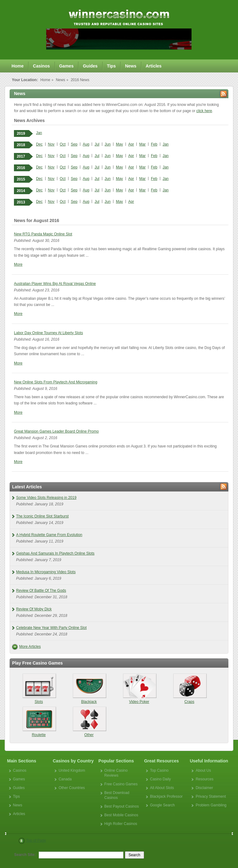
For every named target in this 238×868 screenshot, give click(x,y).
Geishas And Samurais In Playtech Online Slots (55, 553)
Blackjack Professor (166, 796)
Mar (142, 144)
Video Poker (139, 689)
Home (18, 66)
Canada (65, 779)
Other (89, 722)
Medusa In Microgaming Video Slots (46, 572)
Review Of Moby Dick (34, 609)
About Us (203, 770)
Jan (39, 133)
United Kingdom (72, 770)
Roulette (39, 722)
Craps (189, 689)
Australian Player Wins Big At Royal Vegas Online (55, 284)
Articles (154, 66)
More (18, 264)
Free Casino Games (121, 784)
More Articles (30, 647)
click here (204, 111)
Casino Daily (160, 779)
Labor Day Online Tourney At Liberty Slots (48, 333)
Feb (154, 144)
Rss (224, 94)
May (119, 144)
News (131, 66)
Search (134, 855)
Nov (51, 144)
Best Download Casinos (117, 795)
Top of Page (36, 840)
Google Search (162, 805)
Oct (63, 144)
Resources (204, 779)
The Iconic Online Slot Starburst (42, 516)
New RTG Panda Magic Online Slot (43, 234)
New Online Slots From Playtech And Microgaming (56, 382)
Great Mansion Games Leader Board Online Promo (56, 431)
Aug (86, 144)
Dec (39, 144)
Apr (131, 144)
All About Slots (162, 788)
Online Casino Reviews (116, 773)
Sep (74, 144)
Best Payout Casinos (122, 806)
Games (66, 66)
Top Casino (159, 770)
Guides (90, 66)
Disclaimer (204, 788)
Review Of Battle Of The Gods (41, 591)
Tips (111, 66)
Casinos (41, 66)
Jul (97, 144)
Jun (108, 144)
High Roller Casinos (121, 824)
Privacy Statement (211, 796)
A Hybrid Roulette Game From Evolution (49, 535)
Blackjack (89, 689)
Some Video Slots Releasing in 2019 (46, 498)
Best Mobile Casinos (121, 815)
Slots (39, 689)
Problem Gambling (211, 805)
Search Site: (25, 855)
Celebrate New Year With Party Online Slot (51, 628)
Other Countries (72, 788)
